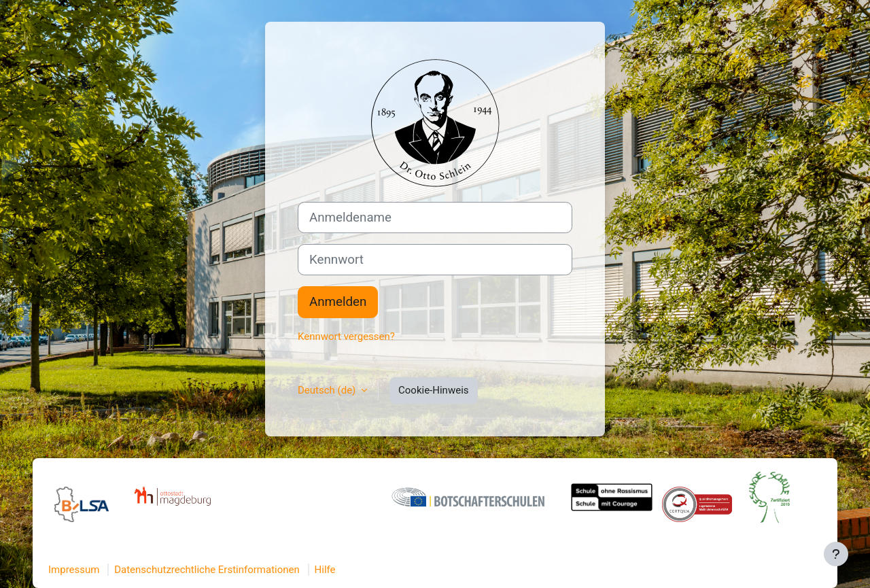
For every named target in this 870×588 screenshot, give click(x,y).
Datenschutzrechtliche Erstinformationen (207, 570)
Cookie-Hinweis (433, 390)
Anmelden (338, 302)
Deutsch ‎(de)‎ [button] (328, 390)
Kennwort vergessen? (346, 336)
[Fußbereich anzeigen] (836, 554)
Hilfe (325, 570)
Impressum (74, 570)
